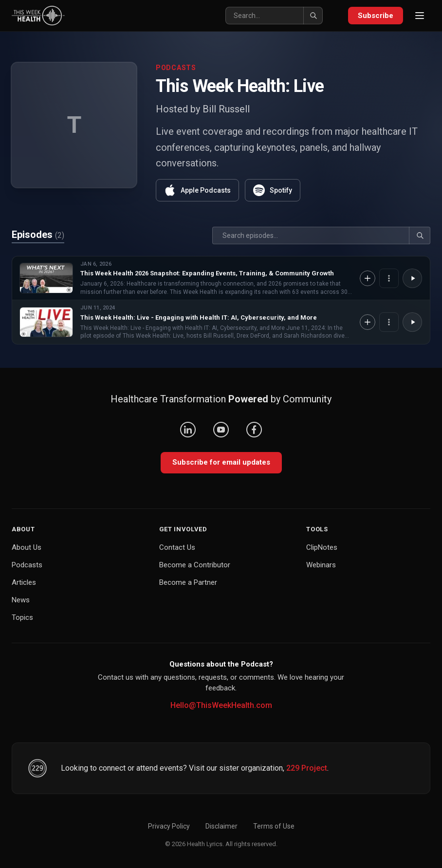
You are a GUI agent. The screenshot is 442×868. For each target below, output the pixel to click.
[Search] (274, 16)
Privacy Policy (169, 826)
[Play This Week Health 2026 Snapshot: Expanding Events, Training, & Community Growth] (412, 278)
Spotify (273, 190)
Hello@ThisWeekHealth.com (221, 705)
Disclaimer (221, 826)
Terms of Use (274, 826)
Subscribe (376, 16)
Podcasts (27, 565)
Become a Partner (188, 582)
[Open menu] (420, 16)
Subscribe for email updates (221, 462)
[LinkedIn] (188, 430)
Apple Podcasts (197, 190)
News (21, 600)
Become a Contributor (195, 565)
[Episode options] (389, 278)
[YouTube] (221, 430)
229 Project (307, 768)
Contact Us (177, 547)
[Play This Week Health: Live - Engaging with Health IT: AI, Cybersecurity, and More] (412, 322)
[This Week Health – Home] (38, 16)
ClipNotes (322, 547)
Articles (24, 582)
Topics (22, 617)
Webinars (321, 565)
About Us (27, 547)
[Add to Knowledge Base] (368, 278)
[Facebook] (254, 430)
